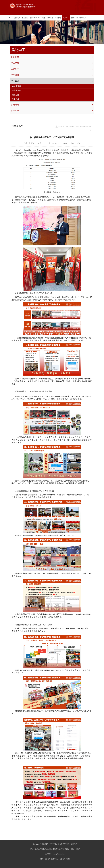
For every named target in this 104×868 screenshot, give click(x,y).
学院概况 (17, 18)
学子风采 (52, 81)
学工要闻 (52, 63)
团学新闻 (15, 99)
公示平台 (52, 111)
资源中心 (75, 18)
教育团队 (25, 18)
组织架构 (52, 57)
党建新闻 (15, 95)
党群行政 (58, 18)
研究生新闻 (16, 91)
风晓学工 (66, 18)
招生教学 (33, 18)
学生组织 (52, 75)
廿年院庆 (83, 18)
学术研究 (42, 18)
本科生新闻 (16, 86)
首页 (10, 18)
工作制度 (52, 69)
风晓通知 (52, 105)
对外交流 (50, 18)
